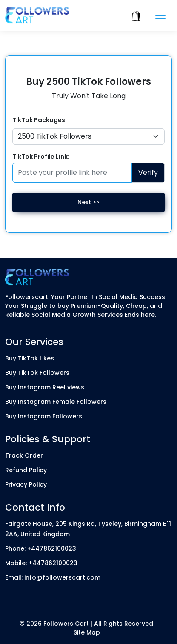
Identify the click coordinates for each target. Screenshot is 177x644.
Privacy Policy (26, 484)
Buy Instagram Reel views (45, 387)
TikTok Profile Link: (41, 157)
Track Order (24, 455)
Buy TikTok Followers (37, 373)
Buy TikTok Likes (30, 358)
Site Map (87, 632)
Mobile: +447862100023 (41, 563)
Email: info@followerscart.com (53, 577)
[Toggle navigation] (160, 15)
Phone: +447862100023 (41, 548)
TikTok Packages (39, 120)
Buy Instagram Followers (44, 416)
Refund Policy (26, 470)
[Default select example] (88, 136)
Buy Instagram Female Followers (56, 402)
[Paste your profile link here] (72, 173)
